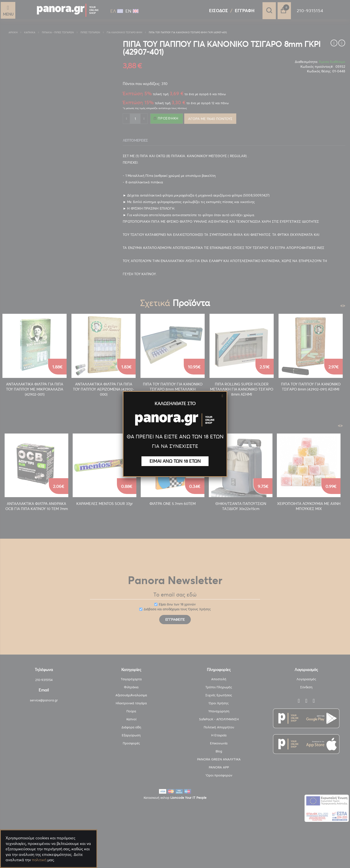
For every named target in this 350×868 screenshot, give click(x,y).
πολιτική (39, 860)
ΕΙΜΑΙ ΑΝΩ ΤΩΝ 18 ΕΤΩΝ (175, 461)
